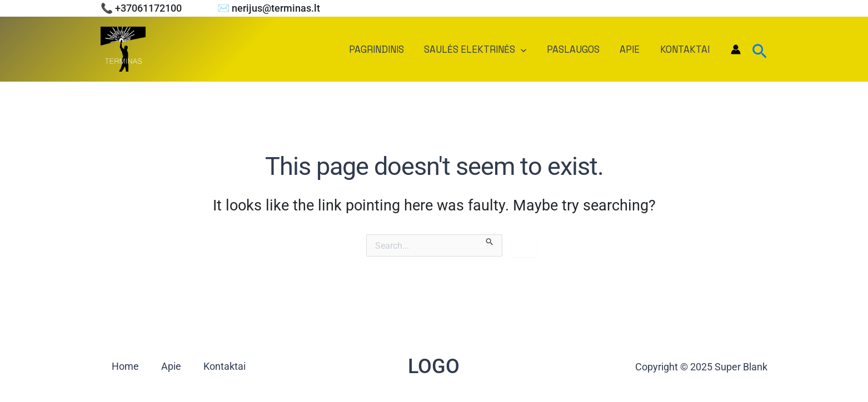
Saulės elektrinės (480, 49)
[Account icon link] (736, 49)
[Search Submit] (490, 240)
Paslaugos (577, 49)
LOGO (434, 366)
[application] (526, 49)
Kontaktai (685, 49)
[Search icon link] (760, 49)
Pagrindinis (383, 49)
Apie (632, 49)
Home (125, 367)
